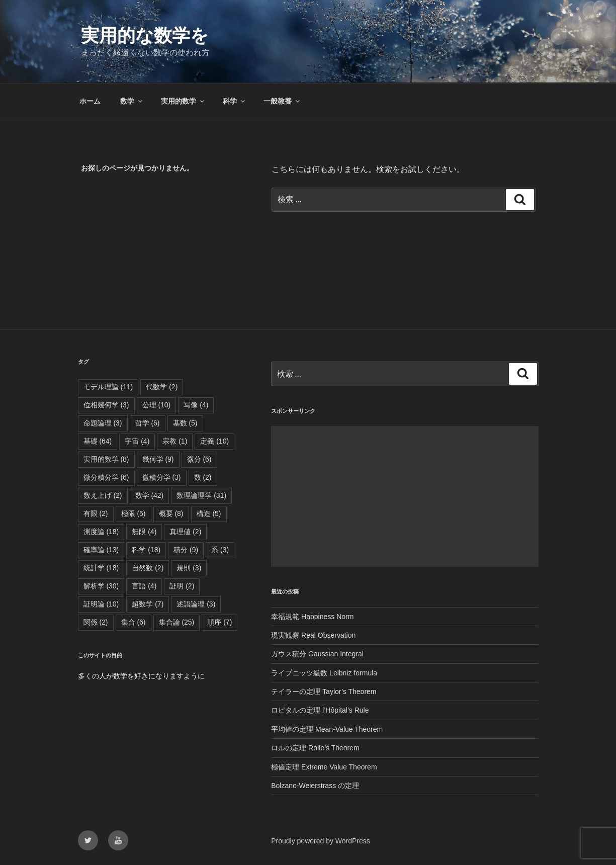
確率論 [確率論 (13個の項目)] (101, 550)
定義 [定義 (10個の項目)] (214, 441)
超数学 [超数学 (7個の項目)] (148, 604)
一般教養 (282, 101)
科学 (235, 101)
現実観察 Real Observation (313, 635)
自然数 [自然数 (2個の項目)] (148, 568)
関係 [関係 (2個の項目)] (96, 622)
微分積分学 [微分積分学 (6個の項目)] (106, 477)
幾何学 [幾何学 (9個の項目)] (158, 459)
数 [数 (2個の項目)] (203, 477)
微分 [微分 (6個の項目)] (199, 459)
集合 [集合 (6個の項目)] (134, 622)
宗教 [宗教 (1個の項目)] (175, 441)
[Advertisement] (405, 496)
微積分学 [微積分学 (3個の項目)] (162, 477)
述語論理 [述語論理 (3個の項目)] (196, 604)
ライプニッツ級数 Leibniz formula (324, 673)
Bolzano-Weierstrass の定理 (315, 786)
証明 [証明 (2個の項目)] (182, 586)
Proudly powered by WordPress (321, 841)
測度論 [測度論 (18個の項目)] (101, 532)
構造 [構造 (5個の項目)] (209, 513)
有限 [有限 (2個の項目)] (96, 513)
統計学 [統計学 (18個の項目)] (101, 568)
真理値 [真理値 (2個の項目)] (185, 532)
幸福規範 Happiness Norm (312, 617)
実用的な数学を (145, 35)
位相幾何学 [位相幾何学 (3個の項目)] (106, 405)
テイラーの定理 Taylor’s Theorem (324, 691)
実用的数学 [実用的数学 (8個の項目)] (106, 459)
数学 (132, 101)
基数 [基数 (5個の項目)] (185, 423)
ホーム (90, 101)
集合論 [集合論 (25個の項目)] (177, 622)
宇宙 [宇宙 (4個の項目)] (137, 441)
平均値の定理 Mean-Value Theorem (327, 729)
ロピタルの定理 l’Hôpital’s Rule (320, 710)
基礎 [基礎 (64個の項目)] (98, 441)
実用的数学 (183, 101)
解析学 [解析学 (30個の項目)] (101, 586)
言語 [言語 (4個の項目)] (144, 586)
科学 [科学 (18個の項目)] (146, 550)
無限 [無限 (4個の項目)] (144, 532)
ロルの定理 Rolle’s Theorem (315, 748)
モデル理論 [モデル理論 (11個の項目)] (108, 387)
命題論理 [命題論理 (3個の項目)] (103, 423)
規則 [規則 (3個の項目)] (189, 568)
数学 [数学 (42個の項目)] (150, 495)
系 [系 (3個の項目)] (220, 550)
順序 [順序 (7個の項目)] (219, 622)
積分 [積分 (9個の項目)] (186, 550)
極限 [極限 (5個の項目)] (134, 513)
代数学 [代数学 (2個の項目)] (162, 387)
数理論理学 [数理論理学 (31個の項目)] (201, 495)
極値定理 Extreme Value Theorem (324, 767)
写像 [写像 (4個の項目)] (196, 405)
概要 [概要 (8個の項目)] (171, 513)
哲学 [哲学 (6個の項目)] (148, 423)
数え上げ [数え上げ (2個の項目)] (103, 495)
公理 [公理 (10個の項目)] (157, 405)
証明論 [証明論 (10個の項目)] (101, 604)
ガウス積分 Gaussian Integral (317, 654)
